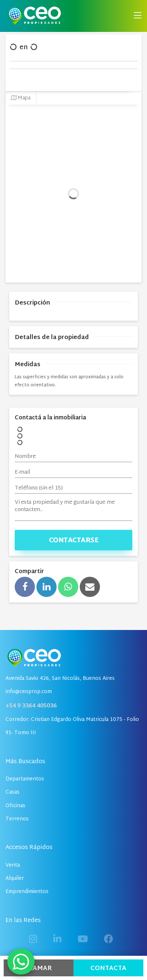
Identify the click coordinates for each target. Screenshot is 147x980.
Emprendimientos (27, 892)
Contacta (108, 968)
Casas (12, 792)
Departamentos (25, 779)
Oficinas (15, 806)
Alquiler (15, 879)
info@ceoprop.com (29, 692)
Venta (13, 865)
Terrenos (17, 819)
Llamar (39, 968)
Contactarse (74, 541)
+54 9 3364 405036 (31, 706)
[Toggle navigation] (138, 16)
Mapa (21, 98)
